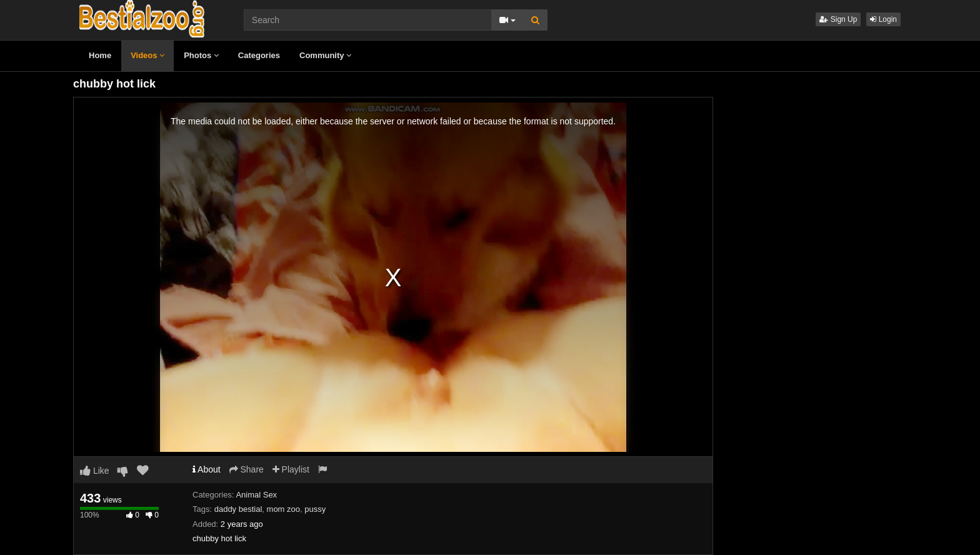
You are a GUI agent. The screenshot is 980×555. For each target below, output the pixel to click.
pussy (315, 509)
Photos (201, 55)
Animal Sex (256, 495)
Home (100, 55)
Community (325, 55)
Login (883, 19)
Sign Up (838, 19)
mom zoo (283, 509)
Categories (259, 55)
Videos (147, 55)
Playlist (291, 469)
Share (247, 469)
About (207, 469)
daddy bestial (238, 509)
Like (95, 471)
